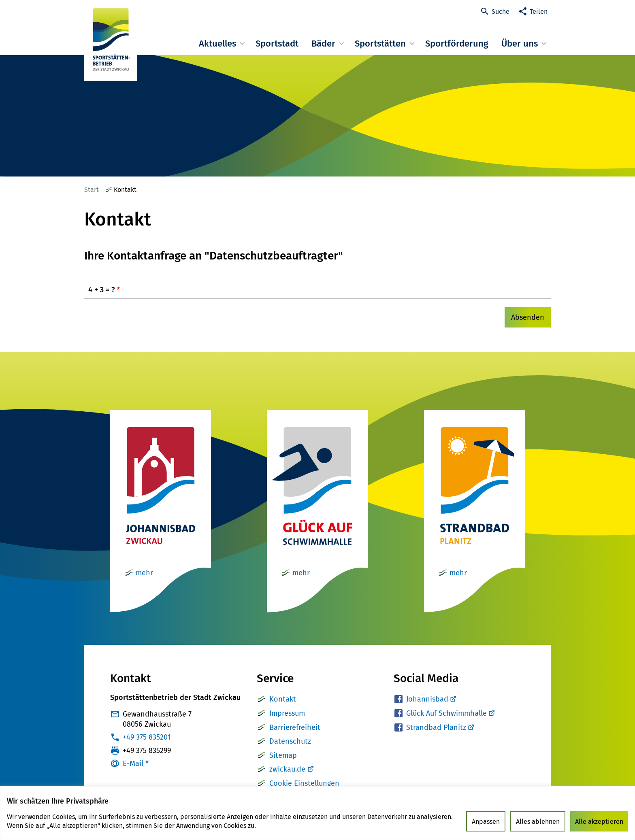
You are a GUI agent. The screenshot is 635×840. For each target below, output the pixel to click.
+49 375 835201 (147, 737)
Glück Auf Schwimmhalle (450, 713)
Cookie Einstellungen (304, 783)
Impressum (287, 713)
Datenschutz (290, 741)
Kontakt (283, 699)
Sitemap (283, 755)
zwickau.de (287, 769)
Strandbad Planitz (440, 727)
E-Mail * (136, 763)
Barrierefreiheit (295, 727)
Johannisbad (431, 699)
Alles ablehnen (538, 822)
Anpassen (486, 822)
